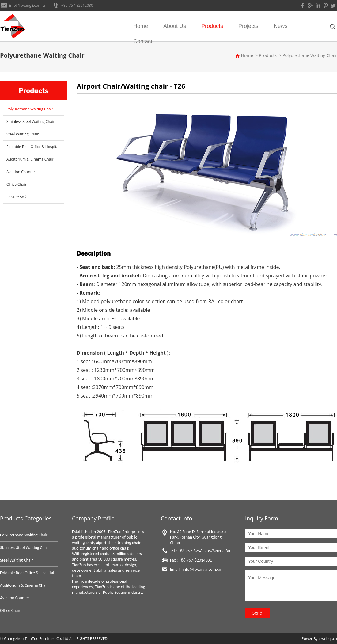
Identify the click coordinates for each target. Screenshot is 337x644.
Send (257, 613)
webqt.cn (329, 639)
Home (141, 26)
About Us (175, 26)
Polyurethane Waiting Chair (310, 55)
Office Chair (17, 184)
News (280, 26)
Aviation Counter (21, 172)
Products (212, 26)
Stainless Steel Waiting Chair (30, 122)
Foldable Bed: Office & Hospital (33, 147)
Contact (143, 41)
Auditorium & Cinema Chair (30, 159)
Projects (248, 26)
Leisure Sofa (17, 197)
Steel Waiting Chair (23, 134)
